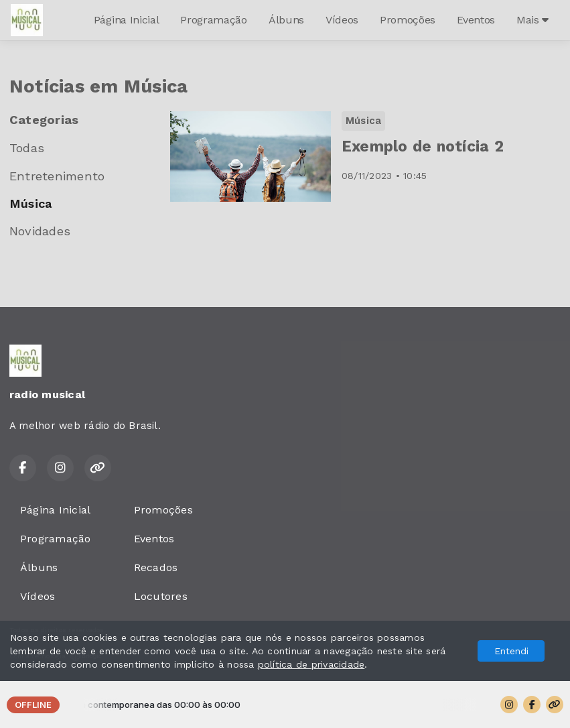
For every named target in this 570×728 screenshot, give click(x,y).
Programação (213, 20)
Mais (532, 20)
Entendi (511, 651)
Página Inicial (127, 20)
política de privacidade (311, 664)
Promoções (408, 20)
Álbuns (286, 20)
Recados (156, 567)
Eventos (476, 20)
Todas (27, 148)
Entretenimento (57, 176)
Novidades (40, 231)
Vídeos (342, 20)
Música (30, 203)
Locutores (161, 596)
